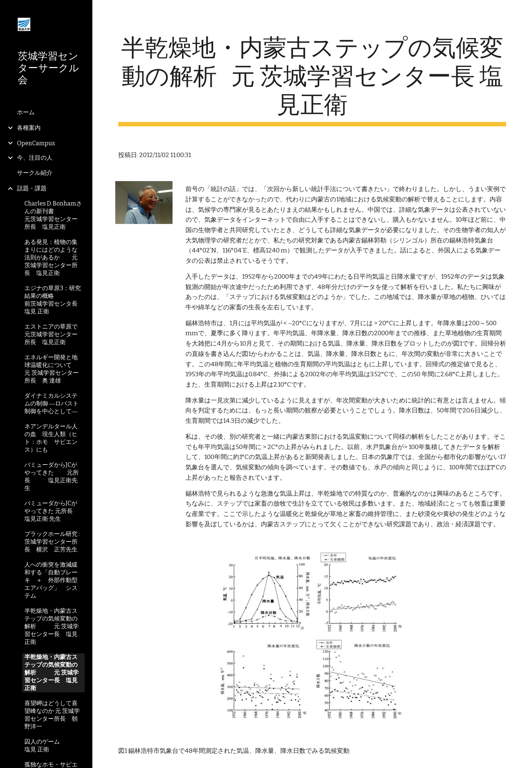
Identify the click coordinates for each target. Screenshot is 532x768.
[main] (312, 80)
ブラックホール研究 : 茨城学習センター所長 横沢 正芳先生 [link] (52, 542)
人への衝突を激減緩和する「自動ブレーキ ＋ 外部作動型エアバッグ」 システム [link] (51, 580)
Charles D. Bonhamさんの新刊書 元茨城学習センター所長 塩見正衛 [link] (54, 215)
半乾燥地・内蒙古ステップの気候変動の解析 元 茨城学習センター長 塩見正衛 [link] (52, 626)
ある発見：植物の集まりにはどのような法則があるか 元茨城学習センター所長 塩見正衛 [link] (51, 257)
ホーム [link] (26, 112)
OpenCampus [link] (36, 143)
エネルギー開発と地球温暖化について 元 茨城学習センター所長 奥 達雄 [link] (54, 369)
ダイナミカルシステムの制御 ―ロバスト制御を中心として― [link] (52, 403)
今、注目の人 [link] (35, 158)
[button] (523, 10)
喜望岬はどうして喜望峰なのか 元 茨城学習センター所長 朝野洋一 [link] (52, 715)
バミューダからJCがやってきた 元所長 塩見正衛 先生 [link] (52, 511)
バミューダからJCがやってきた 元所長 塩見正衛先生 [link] (52, 476)
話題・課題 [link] (32, 188)
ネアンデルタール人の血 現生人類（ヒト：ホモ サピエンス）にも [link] (51, 438)
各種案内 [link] (29, 128)
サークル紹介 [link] (35, 173)
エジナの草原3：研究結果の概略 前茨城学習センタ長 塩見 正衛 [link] (54, 300)
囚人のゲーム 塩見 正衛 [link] (54, 745)
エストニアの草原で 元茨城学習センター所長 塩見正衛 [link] (54, 334)
